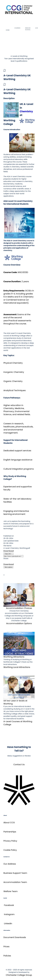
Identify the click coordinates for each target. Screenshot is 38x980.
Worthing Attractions (14, 657)
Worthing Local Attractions (17, 667)
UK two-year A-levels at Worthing (15, 702)
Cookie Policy (10, 850)
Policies (7, 956)
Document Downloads (15, 937)
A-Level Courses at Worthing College (18, 723)
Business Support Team (15, 873)
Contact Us (19, 764)
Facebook (9, 905)
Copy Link (7, 554)
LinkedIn (8, 924)
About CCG (9, 823)
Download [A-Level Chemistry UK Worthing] (9, 551)
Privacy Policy (10, 841)
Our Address (10, 864)
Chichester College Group (19, 975)
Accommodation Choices (19, 608)
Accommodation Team (15, 882)
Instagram (9, 914)
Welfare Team (10, 891)
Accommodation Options (19, 623)
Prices (6, 947)
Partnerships (10, 832)
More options (8, 567)
